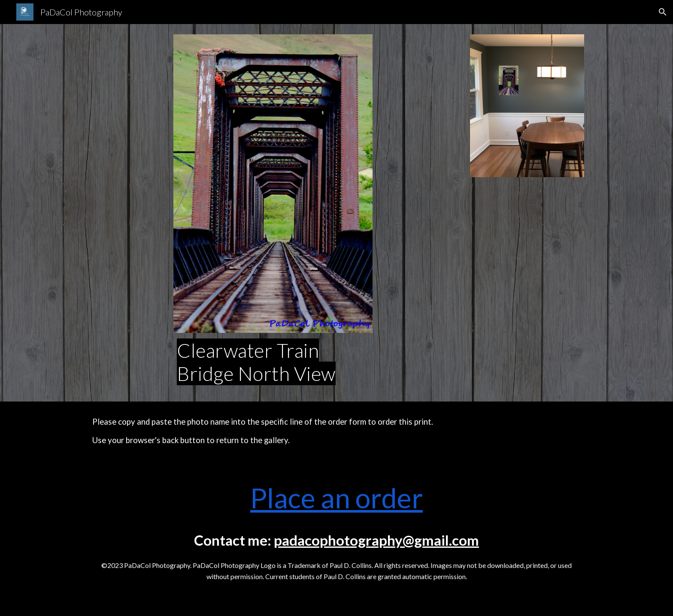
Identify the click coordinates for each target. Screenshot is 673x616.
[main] (273, 362)
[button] (663, 12)
